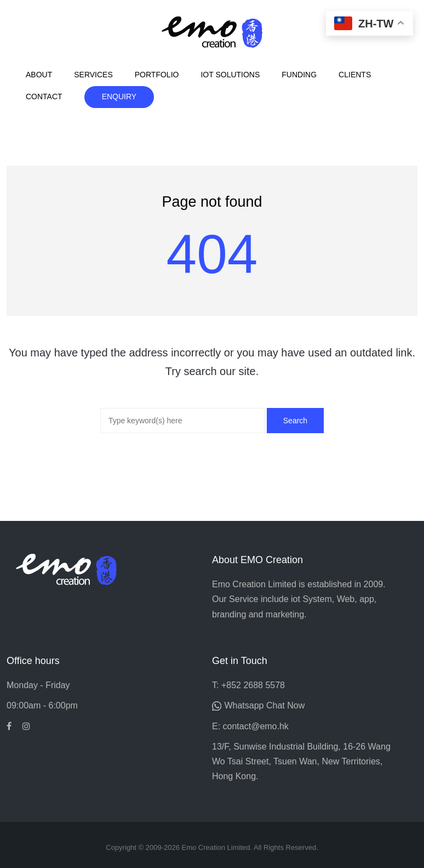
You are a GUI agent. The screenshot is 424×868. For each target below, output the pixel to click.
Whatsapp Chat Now (264, 705)
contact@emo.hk (256, 726)
